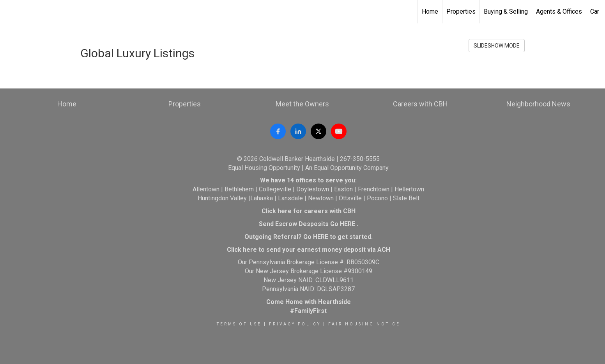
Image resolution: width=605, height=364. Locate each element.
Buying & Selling (506, 11)
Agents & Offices (559, 11)
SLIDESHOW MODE (497, 46)
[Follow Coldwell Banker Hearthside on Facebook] (278, 131)
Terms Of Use (239, 324)
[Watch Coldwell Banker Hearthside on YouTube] (339, 131)
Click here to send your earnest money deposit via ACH (309, 250)
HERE (348, 224)
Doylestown (313, 189)
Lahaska (262, 198)
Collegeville (275, 189)
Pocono (377, 198)
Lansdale (290, 198)
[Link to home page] (10, 12)
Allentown (206, 189)
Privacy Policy (295, 324)
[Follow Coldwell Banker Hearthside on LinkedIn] (298, 131)
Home (430, 11)
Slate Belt (406, 198)
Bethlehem (239, 189)
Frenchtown (374, 189)
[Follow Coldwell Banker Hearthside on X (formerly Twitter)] (318, 131)
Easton (343, 189)
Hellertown (409, 189)
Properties (461, 11)
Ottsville (350, 198)
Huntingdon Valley (222, 198)
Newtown (321, 198)
